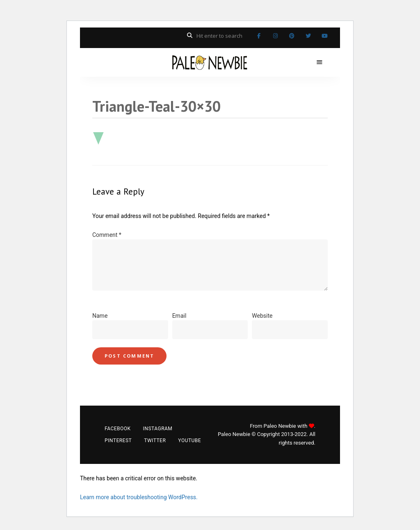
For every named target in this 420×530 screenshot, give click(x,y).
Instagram (275, 36)
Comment (107, 235)
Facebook (259, 36)
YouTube (324, 36)
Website (262, 316)
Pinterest (292, 36)
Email (179, 316)
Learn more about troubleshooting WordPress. (139, 497)
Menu (320, 62)
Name (100, 316)
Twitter (308, 36)
